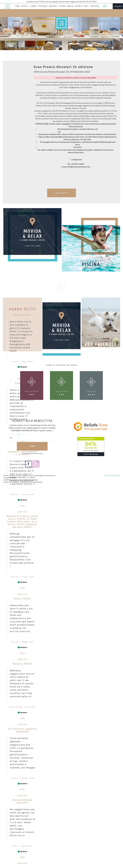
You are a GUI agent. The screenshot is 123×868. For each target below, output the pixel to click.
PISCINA (59, 6)
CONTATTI (89, 6)
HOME (17, 6)
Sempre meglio (22, 602)
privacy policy (39, 453)
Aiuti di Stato (38, 482)
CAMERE (33, 6)
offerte (36, 428)
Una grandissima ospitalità (22, 805)
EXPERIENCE (41, 6)
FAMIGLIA (67, 6)
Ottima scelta (22, 315)
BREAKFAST (51, 6)
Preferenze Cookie (27, 482)
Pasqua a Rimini (22, 667)
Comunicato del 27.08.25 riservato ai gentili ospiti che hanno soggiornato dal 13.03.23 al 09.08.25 (61, 2)
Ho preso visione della (33, 453)
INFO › (82, 6)
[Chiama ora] (98, 6)
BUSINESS (75, 6)
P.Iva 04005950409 (10, 478)
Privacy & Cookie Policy (11, 482)
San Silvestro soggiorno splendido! (22, 734)
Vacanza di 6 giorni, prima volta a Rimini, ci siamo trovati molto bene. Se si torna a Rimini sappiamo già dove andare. (22, 524)
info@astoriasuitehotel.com (46, 475)
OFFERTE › (25, 6)
